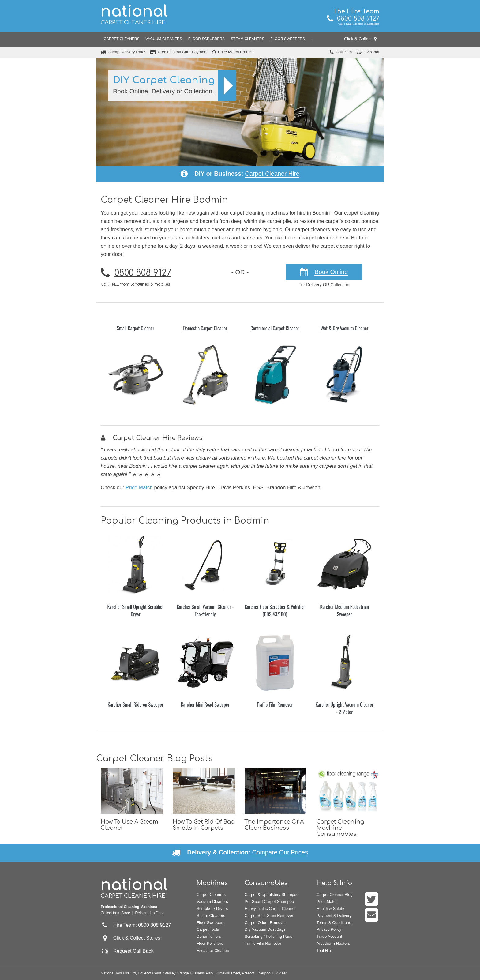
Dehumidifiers (209, 936)
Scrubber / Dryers (212, 909)
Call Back (344, 52)
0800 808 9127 (353, 19)
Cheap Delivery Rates (127, 52)
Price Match (139, 488)
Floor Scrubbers (206, 39)
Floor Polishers (210, 943)
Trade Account (329, 936)
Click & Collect (360, 39)
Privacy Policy (329, 929)
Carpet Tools (208, 929)
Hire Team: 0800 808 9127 (136, 925)
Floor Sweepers (288, 39)
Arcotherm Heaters (333, 943)
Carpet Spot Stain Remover (269, 916)
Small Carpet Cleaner (136, 328)
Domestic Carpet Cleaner (205, 328)
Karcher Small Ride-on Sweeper (136, 704)
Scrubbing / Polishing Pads (268, 936)
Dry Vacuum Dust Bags (265, 929)
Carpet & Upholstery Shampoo (272, 894)
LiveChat (371, 52)
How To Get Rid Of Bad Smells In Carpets (204, 825)
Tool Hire (324, 950)
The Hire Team (356, 11)
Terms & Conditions (334, 923)
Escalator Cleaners (213, 950)
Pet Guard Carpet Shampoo (269, 901)
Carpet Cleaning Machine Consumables (340, 828)
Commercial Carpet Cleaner (275, 328)
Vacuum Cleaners (164, 39)
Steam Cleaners (247, 39)
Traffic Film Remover (275, 704)
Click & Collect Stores (137, 938)
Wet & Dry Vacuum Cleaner (344, 328)
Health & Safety (330, 909)
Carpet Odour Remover (265, 923)
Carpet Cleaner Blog (335, 894)
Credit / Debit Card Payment (183, 52)
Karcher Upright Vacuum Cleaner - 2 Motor (345, 708)
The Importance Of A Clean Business (274, 825)
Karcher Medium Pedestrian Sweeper (344, 610)
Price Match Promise (236, 52)
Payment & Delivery (334, 916)
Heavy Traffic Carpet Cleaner (270, 909)
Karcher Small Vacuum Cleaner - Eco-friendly (205, 610)
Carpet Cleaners (122, 39)
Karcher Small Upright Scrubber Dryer (135, 610)
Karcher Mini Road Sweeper (205, 704)
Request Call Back (133, 951)
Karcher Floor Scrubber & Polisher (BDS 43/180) (275, 610)
